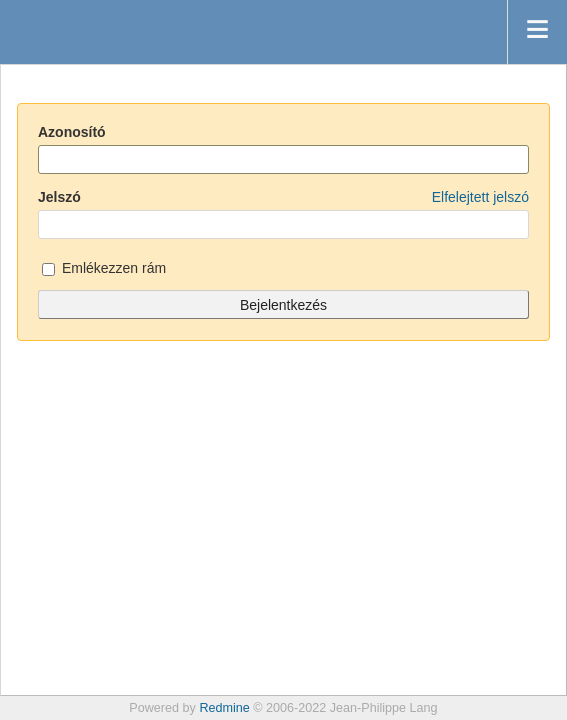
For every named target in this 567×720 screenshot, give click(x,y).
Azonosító (72, 132)
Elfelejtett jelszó (480, 197)
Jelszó (283, 197)
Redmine (224, 708)
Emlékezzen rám (104, 269)
